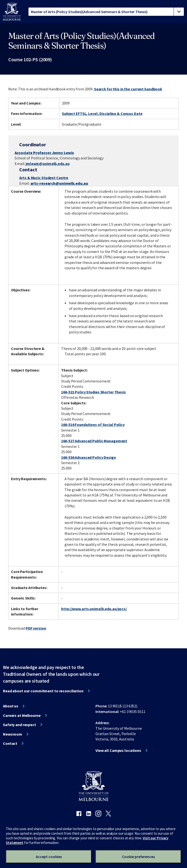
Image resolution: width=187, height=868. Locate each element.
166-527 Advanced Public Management (94, 441)
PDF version (36, 628)
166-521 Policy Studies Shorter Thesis (93, 392)
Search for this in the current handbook (128, 89)
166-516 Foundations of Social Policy (93, 425)
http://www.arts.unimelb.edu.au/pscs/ (94, 609)
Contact (10, 743)
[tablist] (106, 12)
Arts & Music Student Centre (44, 178)
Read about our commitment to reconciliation (43, 691)
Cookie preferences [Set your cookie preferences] (138, 857)
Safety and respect (19, 725)
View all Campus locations (118, 750)
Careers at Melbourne (22, 715)
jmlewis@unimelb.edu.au (47, 164)
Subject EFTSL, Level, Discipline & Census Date (102, 113)
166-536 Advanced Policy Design (88, 457)
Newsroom (13, 734)
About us (11, 706)
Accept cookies (49, 857)
